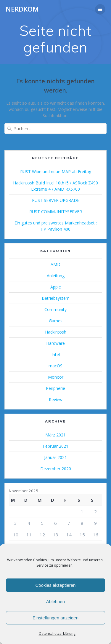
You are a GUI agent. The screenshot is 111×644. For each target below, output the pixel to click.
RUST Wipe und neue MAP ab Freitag (56, 172)
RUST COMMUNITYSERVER (56, 212)
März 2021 (55, 435)
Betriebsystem (56, 298)
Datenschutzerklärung (57, 633)
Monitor (56, 377)
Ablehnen (55, 601)
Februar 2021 (56, 446)
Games (56, 321)
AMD (55, 264)
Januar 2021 (55, 457)
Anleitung (56, 276)
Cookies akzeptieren (56, 585)
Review (56, 400)
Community (55, 309)
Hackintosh (56, 332)
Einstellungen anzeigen (55, 618)
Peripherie (55, 388)
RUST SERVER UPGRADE (56, 200)
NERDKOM (22, 9)
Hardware (55, 343)
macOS (55, 366)
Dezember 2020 (56, 469)
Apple (56, 287)
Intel (56, 354)
